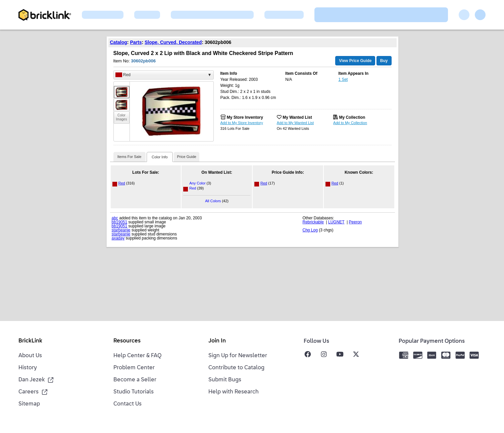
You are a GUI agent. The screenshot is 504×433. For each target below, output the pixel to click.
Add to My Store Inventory (242, 123)
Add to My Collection (350, 123)
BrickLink (30, 341)
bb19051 (120, 222)
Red (122, 183)
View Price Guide (355, 61)
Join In (217, 341)
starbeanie (121, 230)
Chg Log (310, 230)
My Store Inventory (245, 117)
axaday (118, 238)
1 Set (343, 79)
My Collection (352, 117)
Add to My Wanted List (295, 123)
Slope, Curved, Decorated (173, 42)
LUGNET (336, 222)
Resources (127, 341)
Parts (136, 42)
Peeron (356, 222)
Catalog (119, 42)
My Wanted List (297, 117)
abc (115, 218)
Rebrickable (313, 222)
